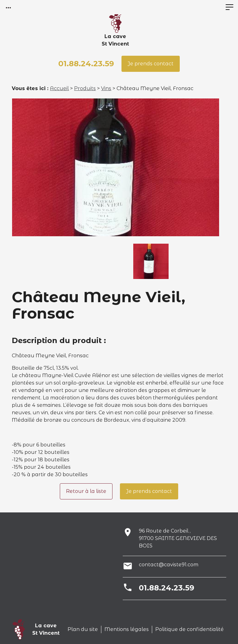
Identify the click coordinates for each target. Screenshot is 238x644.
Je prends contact (151, 64)
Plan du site (83, 629)
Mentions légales (127, 629)
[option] (116, 167)
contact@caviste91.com (169, 565)
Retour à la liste (86, 491)
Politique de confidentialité (190, 629)
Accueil (59, 88)
